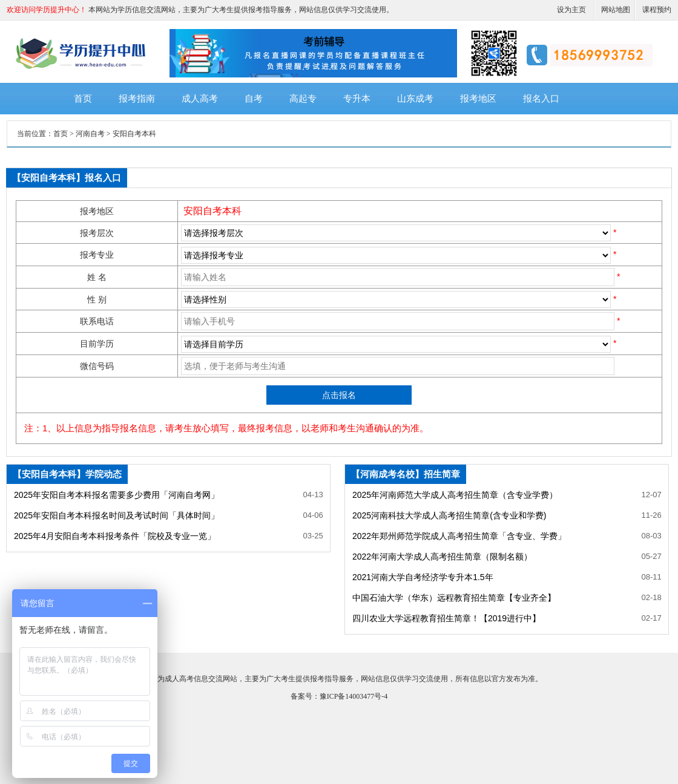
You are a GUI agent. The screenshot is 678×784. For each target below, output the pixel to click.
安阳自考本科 (134, 134)
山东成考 (415, 99)
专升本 (357, 99)
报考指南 (137, 99)
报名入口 (541, 99)
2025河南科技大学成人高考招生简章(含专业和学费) (449, 515)
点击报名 (339, 395)
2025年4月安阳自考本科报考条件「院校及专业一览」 (115, 536)
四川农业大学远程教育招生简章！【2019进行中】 (446, 618)
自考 (254, 99)
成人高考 (200, 99)
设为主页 (571, 10)
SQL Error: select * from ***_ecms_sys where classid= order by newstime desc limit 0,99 (396, 255)
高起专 (303, 99)
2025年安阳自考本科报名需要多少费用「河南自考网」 (117, 495)
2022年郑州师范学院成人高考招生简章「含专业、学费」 (459, 536)
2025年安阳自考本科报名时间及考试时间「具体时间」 (117, 515)
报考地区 (478, 99)
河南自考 (90, 134)
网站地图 (616, 10)
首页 (83, 99)
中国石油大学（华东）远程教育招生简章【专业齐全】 (454, 598)
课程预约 (657, 10)
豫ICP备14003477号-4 (354, 696)
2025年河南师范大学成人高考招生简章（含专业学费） (455, 495)
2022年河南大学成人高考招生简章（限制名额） (442, 557)
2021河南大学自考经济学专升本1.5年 (423, 577)
